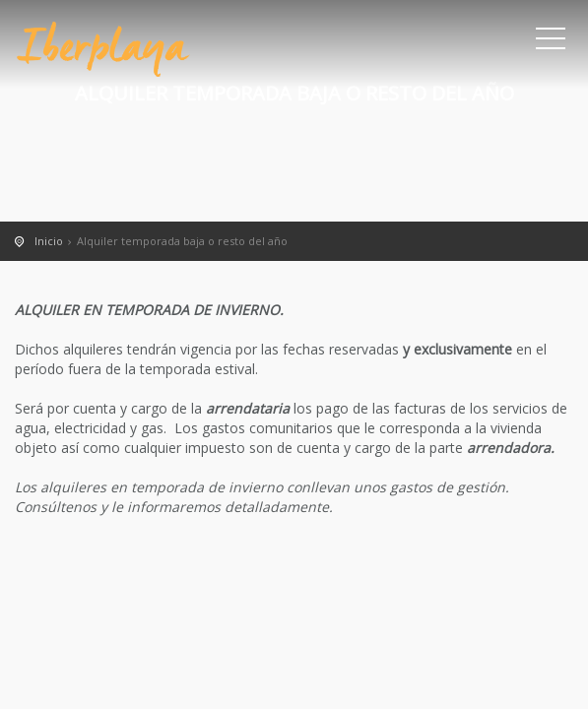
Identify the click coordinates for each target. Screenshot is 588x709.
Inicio (49, 241)
